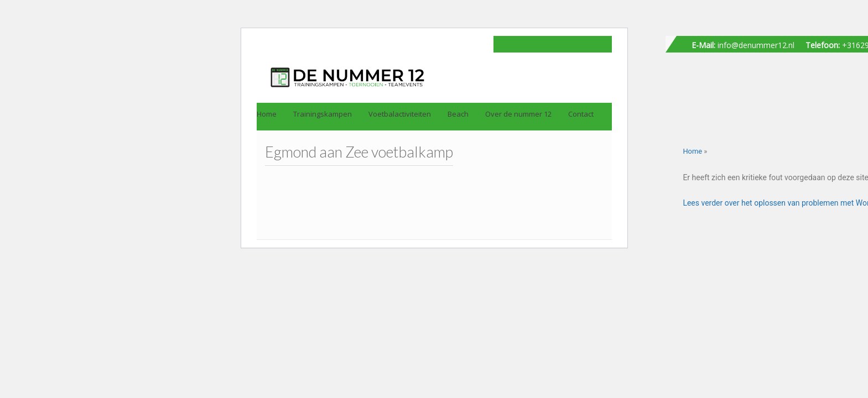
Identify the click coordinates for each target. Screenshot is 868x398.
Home (692, 151)
